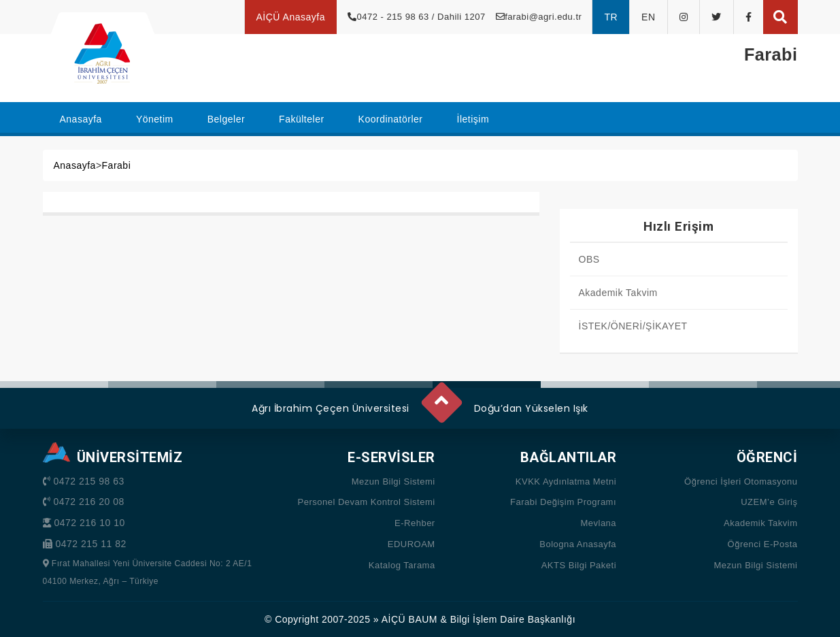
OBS (589, 259)
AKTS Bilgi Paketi (579, 565)
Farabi (117, 165)
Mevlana (598, 523)
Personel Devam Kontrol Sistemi (367, 502)
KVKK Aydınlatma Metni (566, 481)
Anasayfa (75, 165)
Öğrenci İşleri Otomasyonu (741, 481)
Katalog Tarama (402, 565)
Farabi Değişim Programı (563, 502)
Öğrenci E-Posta (763, 544)
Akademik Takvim (618, 293)
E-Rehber (415, 523)
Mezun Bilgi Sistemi (393, 481)
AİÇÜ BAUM (409, 619)
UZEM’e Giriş (769, 502)
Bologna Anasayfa (578, 544)
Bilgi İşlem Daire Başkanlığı (513, 619)
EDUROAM (411, 544)
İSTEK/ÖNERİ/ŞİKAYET (633, 326)
